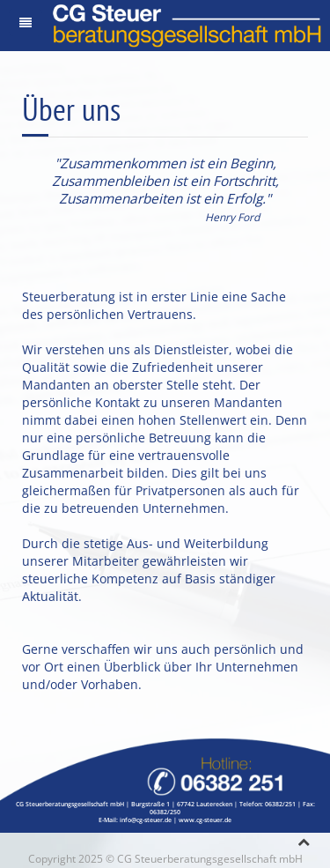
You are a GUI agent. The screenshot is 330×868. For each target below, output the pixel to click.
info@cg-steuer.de (146, 820)
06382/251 (280, 804)
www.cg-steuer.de (205, 820)
